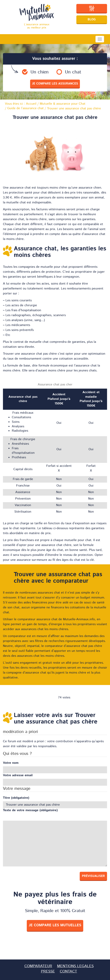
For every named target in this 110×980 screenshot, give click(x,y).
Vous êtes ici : (21, 104)
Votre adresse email (18, 775)
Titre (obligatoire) (16, 798)
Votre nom (11, 763)
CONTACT (68, 971)
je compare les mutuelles (55, 925)
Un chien (40, 72)
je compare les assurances (55, 84)
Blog (92, 19)
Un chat (73, 72)
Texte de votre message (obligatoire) (30, 810)
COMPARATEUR (38, 966)
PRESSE (48, 971)
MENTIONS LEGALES (75, 966)
